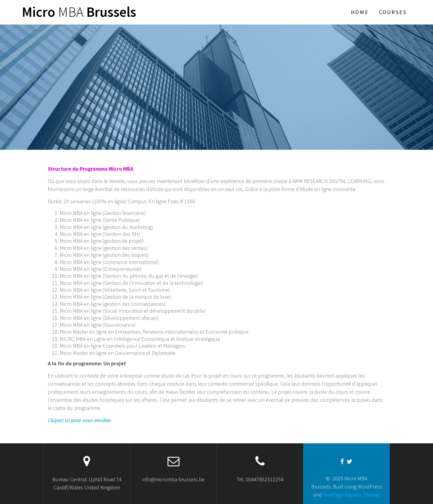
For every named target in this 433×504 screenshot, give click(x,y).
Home (360, 12)
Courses (393, 12)
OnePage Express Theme (351, 495)
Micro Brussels (79, 12)
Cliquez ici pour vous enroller (79, 420)
